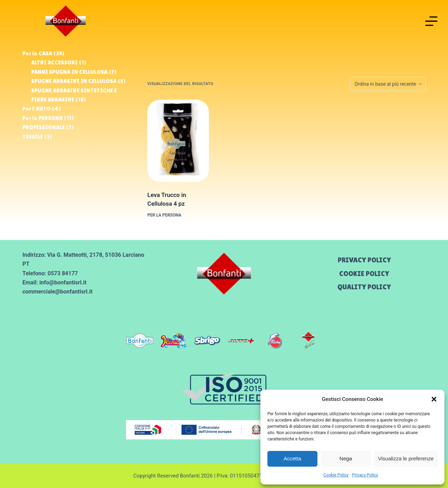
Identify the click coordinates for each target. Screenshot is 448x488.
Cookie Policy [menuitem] (364, 274)
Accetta (292, 458)
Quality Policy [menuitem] (364, 287)
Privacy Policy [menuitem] (364, 260)
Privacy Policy (365, 475)
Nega (346, 458)
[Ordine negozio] (388, 84)
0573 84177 (63, 273)
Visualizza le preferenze (406, 458)
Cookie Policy (336, 475)
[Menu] (431, 21)
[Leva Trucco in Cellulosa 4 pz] (178, 141)
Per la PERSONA (164, 215)
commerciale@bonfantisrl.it (57, 292)
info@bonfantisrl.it (63, 282)
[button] (434, 399)
